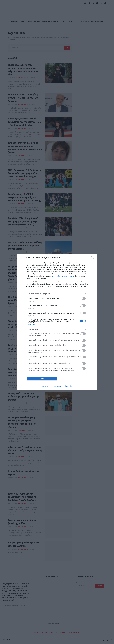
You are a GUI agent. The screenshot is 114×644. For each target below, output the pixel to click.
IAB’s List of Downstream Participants (63, 276)
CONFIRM (42, 379)
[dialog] (57, 322)
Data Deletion (46, 386)
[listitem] (57, 294)
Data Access (57, 386)
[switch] (83, 298)
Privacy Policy (68, 386)
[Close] (93, 258)
